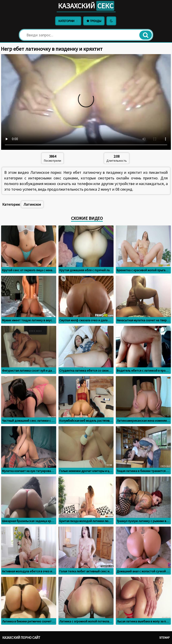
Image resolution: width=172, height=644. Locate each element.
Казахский (86, 6)
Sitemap (164, 638)
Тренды (94, 21)
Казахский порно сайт (21, 638)
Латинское (32, 204)
